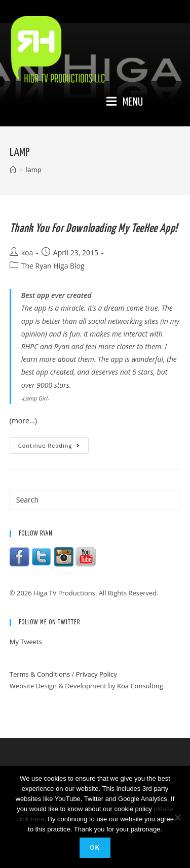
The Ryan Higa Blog (53, 266)
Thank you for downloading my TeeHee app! (94, 229)
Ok (95, 848)
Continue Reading (53, 447)
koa (27, 253)
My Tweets (26, 642)
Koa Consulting (140, 686)
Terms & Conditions (40, 674)
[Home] (13, 170)
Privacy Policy (97, 674)
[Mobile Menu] (125, 103)
